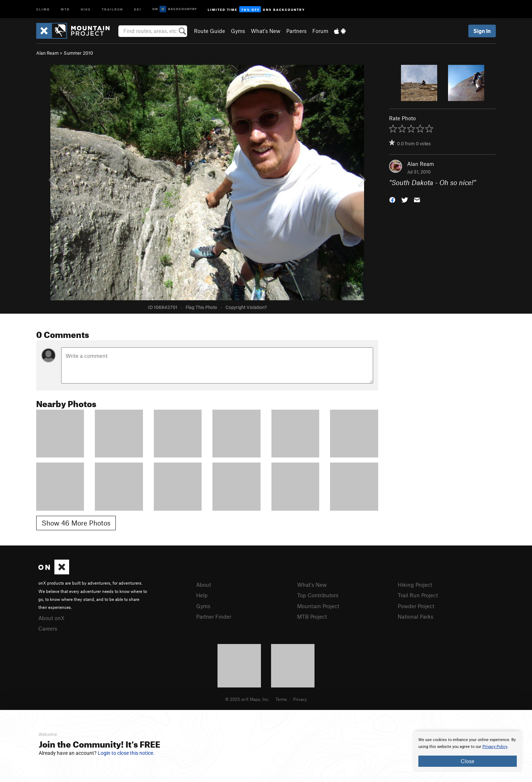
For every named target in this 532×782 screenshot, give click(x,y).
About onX (51, 618)
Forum (320, 31)
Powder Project (416, 606)
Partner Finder (214, 616)
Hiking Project (415, 585)
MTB (65, 9)
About (204, 585)
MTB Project (312, 616)
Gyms (238, 31)
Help (202, 595)
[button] (392, 199)
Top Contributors (318, 595)
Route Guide (210, 31)
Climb (43, 9)
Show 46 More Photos (76, 523)
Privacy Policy (495, 747)
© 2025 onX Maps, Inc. (247, 699)
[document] (468, 752)
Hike (86, 9)
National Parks (415, 616)
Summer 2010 (78, 53)
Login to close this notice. (126, 753)
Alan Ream (47, 53)
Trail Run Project (418, 595)
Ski (138, 9)
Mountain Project (318, 606)
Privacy (300, 699)
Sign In (482, 31)
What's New (266, 31)
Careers (48, 628)
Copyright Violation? (246, 307)
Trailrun (112, 9)
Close (468, 761)
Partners (296, 31)
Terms (281, 699)
